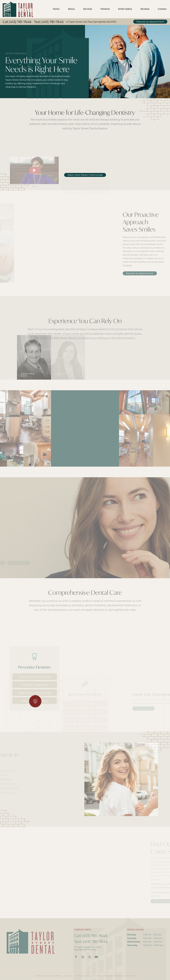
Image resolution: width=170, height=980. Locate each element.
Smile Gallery (125, 9)
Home (56, 9)
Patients (105, 9)
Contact (162, 9)
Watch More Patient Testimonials (85, 175)
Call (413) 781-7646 (17, 22)
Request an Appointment (150, 22)
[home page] (18, 9)
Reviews (145, 9)
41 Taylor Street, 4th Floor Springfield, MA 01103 (91, 22)
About (71, 9)
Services (88, 9)
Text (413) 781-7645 (49, 22)
